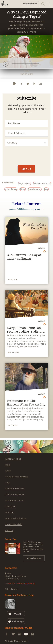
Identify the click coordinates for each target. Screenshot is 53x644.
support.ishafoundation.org (21, 584)
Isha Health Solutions (16, 518)
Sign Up (26, 169)
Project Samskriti (14, 524)
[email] (40, 84)
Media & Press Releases (17, 477)
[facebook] (22, 84)
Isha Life (9, 512)
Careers (9, 530)
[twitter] (28, 84)
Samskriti (10, 507)
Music (8, 471)
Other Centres (12, 589)
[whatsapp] (14, 84)
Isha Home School (14, 501)
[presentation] (26, 154)
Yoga (8, 483)
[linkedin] (34, 84)
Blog (7, 465)
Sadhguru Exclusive (15, 489)
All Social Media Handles (17, 641)
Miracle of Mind (13, 459)
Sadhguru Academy (15, 495)
